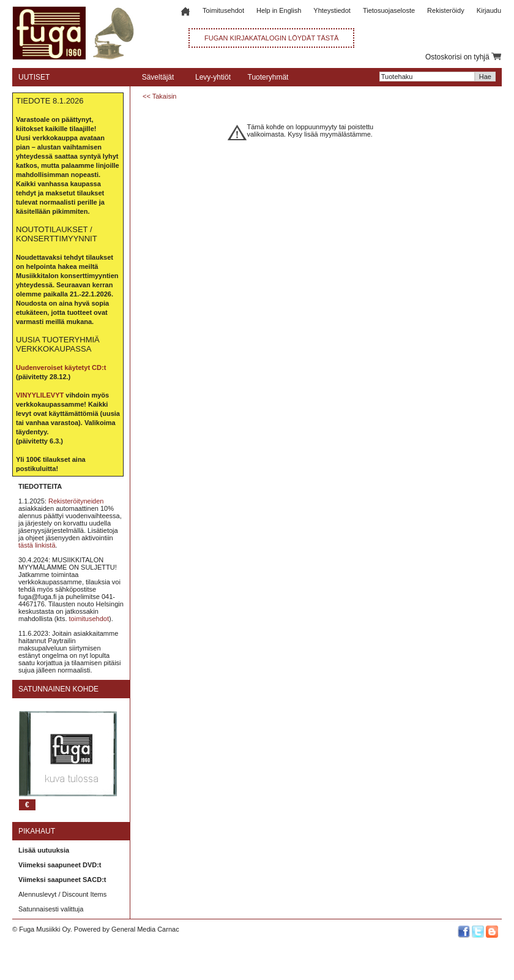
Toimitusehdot (223, 10)
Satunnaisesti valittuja (51, 909)
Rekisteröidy (446, 10)
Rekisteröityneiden (76, 501)
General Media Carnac (145, 929)
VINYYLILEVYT (40, 395)
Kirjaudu (489, 10)
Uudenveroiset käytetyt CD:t (61, 367)
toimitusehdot (89, 619)
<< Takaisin (159, 96)
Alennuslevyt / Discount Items (62, 894)
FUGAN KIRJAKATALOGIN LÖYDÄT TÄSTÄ (271, 38)
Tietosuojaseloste (389, 10)
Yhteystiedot (332, 10)
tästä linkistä (37, 545)
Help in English (279, 10)
